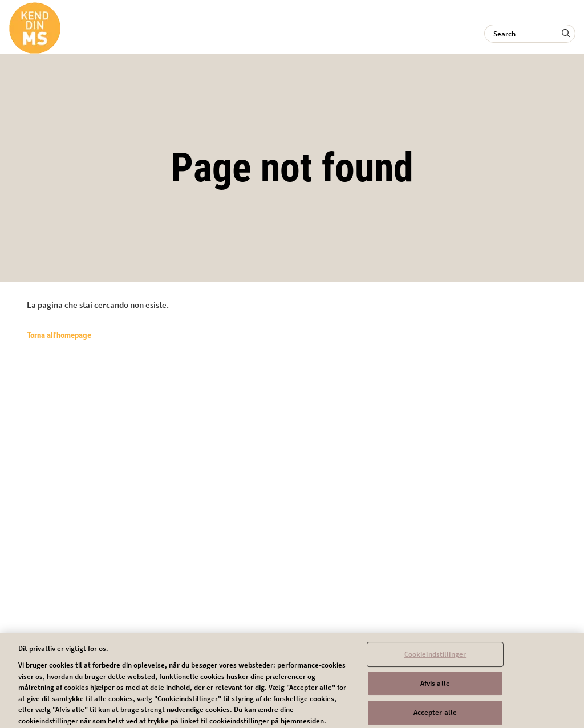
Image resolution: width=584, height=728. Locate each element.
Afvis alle (435, 686)
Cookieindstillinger (435, 657)
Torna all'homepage (59, 335)
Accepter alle (435, 715)
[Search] (530, 34)
